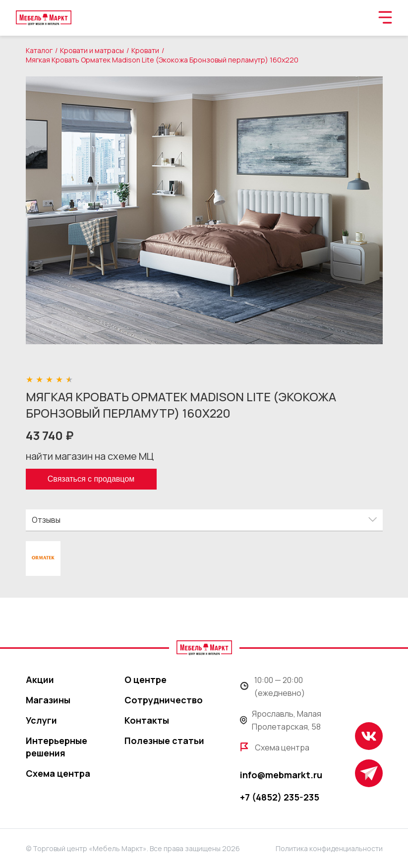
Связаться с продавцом (91, 479)
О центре (146, 680)
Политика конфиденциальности (329, 848)
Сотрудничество (164, 700)
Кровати (145, 50)
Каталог (39, 50)
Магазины (48, 700)
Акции (40, 680)
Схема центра (58, 773)
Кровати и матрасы (92, 50)
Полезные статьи (164, 741)
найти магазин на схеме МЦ (90, 456)
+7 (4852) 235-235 (280, 797)
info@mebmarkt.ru (281, 775)
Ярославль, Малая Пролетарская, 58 (281, 720)
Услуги (41, 720)
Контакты (147, 720)
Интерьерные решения (57, 747)
